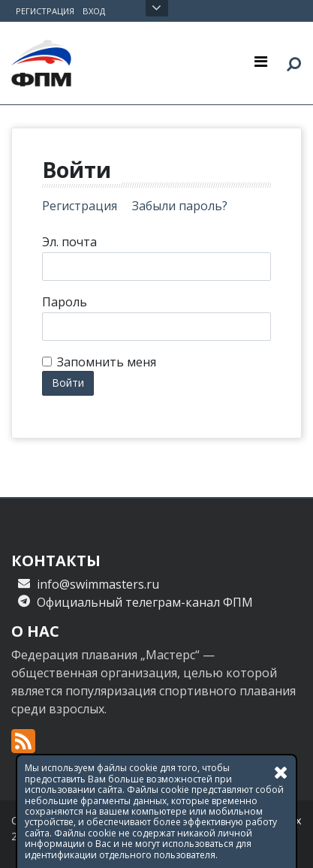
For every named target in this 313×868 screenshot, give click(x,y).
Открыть (156, 8)
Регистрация (45, 11)
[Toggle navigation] (261, 61)
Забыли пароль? (180, 206)
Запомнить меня (107, 362)
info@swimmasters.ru (98, 584)
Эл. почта (69, 242)
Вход (94, 11)
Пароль (65, 302)
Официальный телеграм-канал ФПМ (145, 602)
